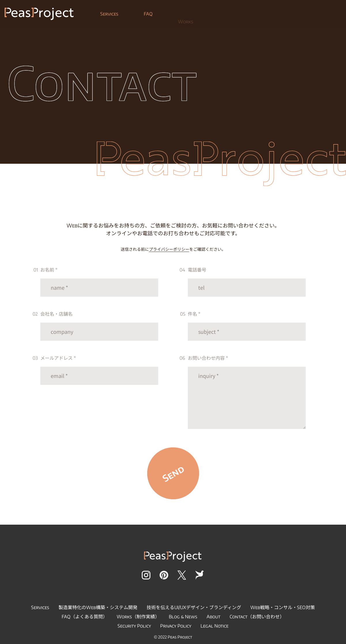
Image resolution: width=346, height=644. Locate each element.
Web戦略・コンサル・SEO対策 (283, 607)
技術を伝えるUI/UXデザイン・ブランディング (194, 607)
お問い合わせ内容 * (247, 392)
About (213, 617)
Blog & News (183, 617)
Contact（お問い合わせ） (257, 617)
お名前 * (99, 282)
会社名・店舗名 (99, 326)
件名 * (247, 326)
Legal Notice (214, 626)
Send (173, 473)
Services (109, 16)
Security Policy (134, 626)
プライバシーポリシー (169, 249)
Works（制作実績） (138, 617)
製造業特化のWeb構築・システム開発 (98, 607)
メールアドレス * (99, 370)
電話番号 (247, 282)
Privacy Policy (176, 626)
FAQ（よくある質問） (85, 617)
